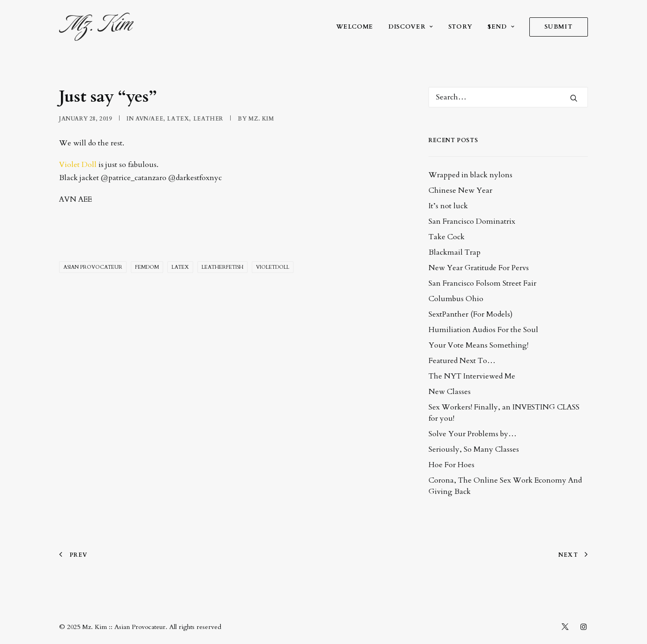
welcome (355, 27)
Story (460, 27)
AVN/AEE (149, 119)
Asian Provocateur (93, 267)
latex (178, 119)
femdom (147, 267)
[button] (574, 98)
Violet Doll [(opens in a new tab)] (78, 165)
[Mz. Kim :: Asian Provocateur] (96, 27)
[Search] (508, 97)
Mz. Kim (261, 119)
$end (501, 27)
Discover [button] (411, 27)
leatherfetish (222, 267)
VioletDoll (273, 267)
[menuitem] (358, 27)
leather (208, 119)
